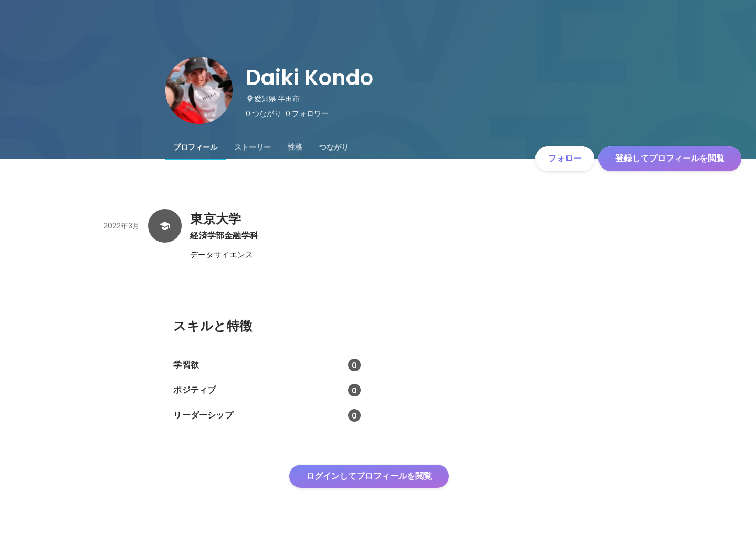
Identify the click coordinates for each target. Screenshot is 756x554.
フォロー (565, 158)
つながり (334, 147)
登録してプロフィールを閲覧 (670, 158)
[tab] (195, 147)
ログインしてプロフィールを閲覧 (369, 476)
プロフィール (195, 147)
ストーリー (253, 147)
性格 (295, 147)
